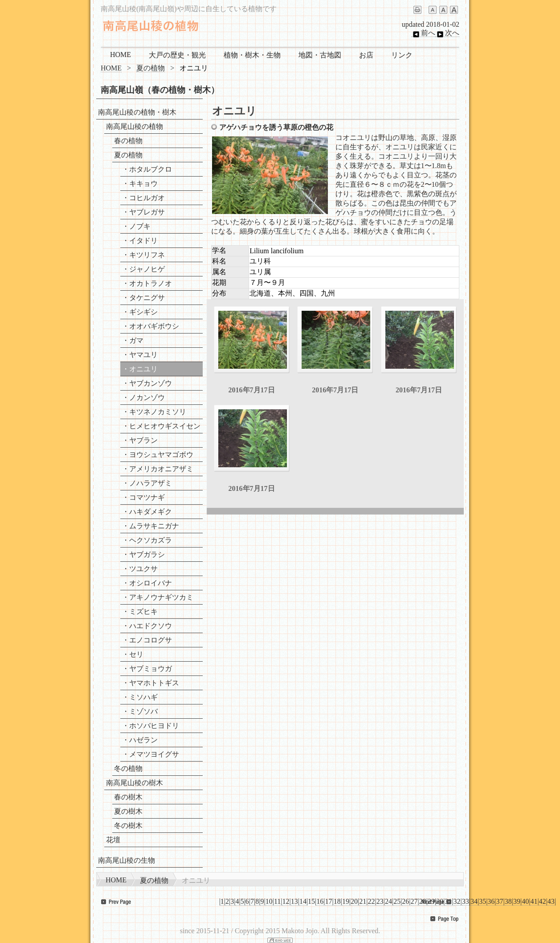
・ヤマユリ (140, 355)
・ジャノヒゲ (143, 269)
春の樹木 (128, 797)
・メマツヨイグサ (151, 754)
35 (482, 901)
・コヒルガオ (143, 198)
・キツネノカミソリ (154, 412)
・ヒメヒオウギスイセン (161, 426)
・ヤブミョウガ (147, 669)
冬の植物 (128, 768)
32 (457, 901)
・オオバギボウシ (151, 326)
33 (466, 901)
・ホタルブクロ (147, 169)
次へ (447, 33)
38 (508, 901)
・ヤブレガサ (143, 212)
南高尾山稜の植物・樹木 (137, 112)
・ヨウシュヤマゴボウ (158, 455)
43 (551, 901)
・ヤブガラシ (143, 554)
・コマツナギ (143, 497)
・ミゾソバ (140, 711)
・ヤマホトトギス (151, 683)
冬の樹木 (128, 826)
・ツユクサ (140, 569)
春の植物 (128, 141)
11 (277, 901)
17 (329, 901)
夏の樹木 (128, 811)
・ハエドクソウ (147, 626)
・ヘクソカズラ (147, 540)
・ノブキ (136, 226)
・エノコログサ (147, 640)
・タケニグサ (143, 298)
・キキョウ (140, 183)
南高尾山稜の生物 (127, 860)
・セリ (133, 654)
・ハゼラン (140, 740)
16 (320, 901)
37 (500, 901)
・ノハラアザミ (147, 483)
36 (491, 901)
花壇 (113, 840)
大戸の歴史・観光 (177, 55)
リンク (402, 55)
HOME (121, 55)
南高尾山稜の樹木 (135, 783)
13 (294, 901)
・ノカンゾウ (143, 397)
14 (303, 901)
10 (269, 901)
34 (474, 901)
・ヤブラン (140, 440)
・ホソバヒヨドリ (151, 726)
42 (543, 901)
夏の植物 (151, 68)
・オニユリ (140, 369)
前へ (423, 33)
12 (286, 901)
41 (534, 901)
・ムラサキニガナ (151, 526)
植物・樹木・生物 (252, 55)
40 (525, 901)
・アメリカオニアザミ (158, 469)
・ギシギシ (140, 312)
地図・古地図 (320, 55)
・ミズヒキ (140, 612)
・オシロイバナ (147, 583)
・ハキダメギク (147, 512)
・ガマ (133, 340)
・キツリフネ (143, 255)
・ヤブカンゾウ (147, 383)
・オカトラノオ (147, 283)
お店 (366, 55)
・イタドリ (140, 241)
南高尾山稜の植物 (135, 126)
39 (517, 901)
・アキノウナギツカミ (158, 597)
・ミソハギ (140, 697)
